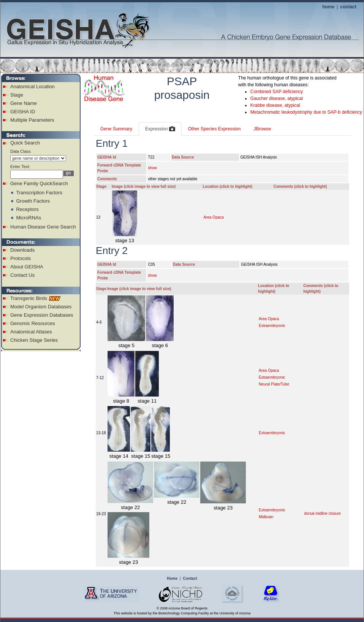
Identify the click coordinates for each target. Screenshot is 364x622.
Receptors (27, 209)
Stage (17, 95)
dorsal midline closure (322, 513)
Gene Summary (116, 129)
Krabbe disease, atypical (275, 105)
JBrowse (262, 129)
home (328, 7)
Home (172, 578)
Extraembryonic (272, 326)
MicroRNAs (28, 218)
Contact (190, 578)
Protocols (21, 258)
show (152, 168)
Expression (160, 129)
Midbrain (266, 517)
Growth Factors (33, 201)
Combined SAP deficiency (277, 92)
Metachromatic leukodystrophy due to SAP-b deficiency (306, 112)
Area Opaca (213, 217)
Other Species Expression (214, 129)
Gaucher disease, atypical (277, 98)
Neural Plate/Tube (274, 384)
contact (348, 7)
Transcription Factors (39, 193)
